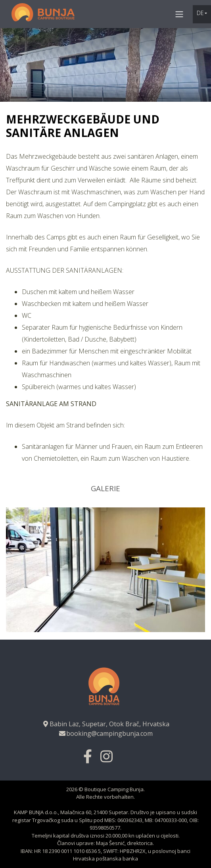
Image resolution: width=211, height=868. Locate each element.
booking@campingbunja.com (105, 733)
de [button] (200, 13)
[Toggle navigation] (179, 14)
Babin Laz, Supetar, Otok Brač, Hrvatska (105, 724)
